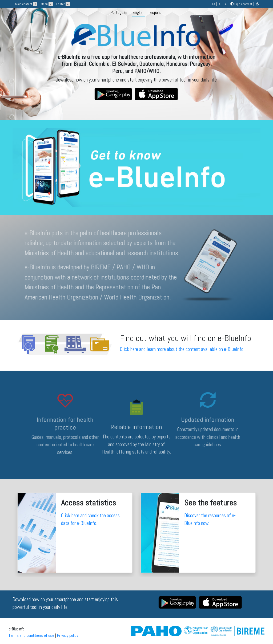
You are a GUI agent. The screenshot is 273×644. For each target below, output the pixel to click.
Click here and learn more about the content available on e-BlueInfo (182, 349)
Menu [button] (47, 4)
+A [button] (213, 4)
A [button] (220, 4)
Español (156, 12)
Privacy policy (68, 635)
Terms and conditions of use (31, 635)
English (139, 12)
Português (119, 12)
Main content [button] (26, 4)
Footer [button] (63, 4)
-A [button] (225, 4)
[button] (258, 4)
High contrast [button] (241, 4)
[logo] (136, 60)
